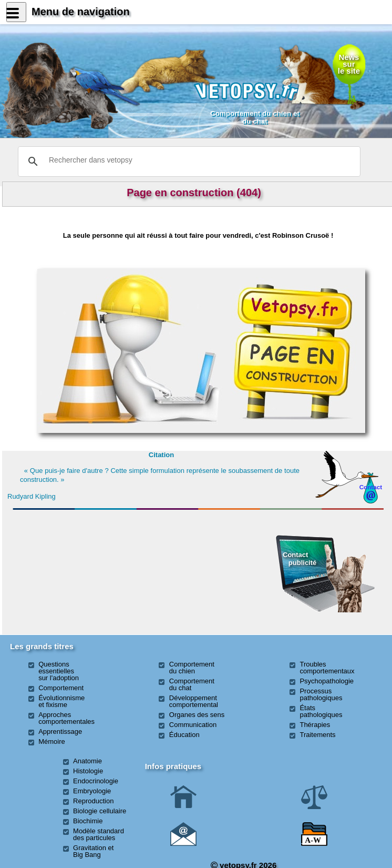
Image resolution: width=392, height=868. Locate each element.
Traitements (317, 735)
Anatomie (87, 761)
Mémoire (52, 741)
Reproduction (93, 801)
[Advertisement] (71, 571)
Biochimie (88, 821)
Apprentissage (60, 731)
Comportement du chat (192, 684)
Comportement (61, 688)
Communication (193, 725)
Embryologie (92, 791)
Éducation (184, 735)
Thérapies (315, 725)
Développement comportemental (194, 701)
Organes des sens (197, 715)
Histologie (88, 771)
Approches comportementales (66, 718)
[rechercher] (188, 160)
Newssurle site (349, 64)
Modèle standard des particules (99, 834)
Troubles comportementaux (327, 668)
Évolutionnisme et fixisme (61, 701)
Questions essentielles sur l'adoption (59, 671)
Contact (371, 487)
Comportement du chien (192, 668)
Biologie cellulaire (100, 811)
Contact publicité (300, 558)
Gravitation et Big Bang (93, 851)
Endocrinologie (96, 781)
